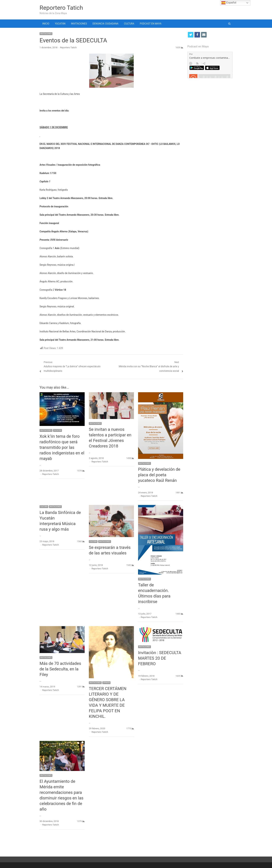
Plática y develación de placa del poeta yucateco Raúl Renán (159, 475)
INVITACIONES (79, 24)
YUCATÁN (60, 24)
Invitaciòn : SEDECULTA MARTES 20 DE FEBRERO (160, 658)
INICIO (46, 24)
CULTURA (129, 24)
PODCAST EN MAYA (151, 24)
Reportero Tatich (61, 8)
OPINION (107, 683)
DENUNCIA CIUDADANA (105, 24)
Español (229, 3)
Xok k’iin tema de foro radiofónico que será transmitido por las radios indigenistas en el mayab (62, 447)
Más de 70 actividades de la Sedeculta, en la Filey (60, 669)
